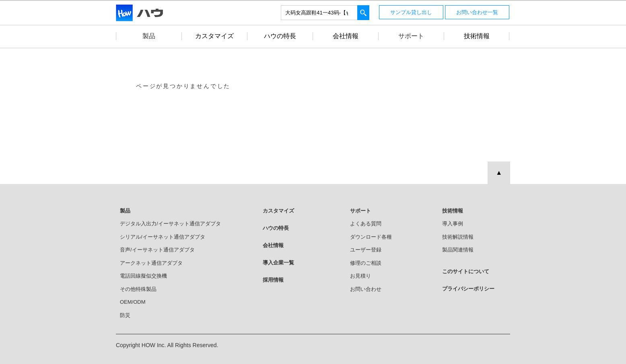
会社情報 (273, 245)
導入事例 (453, 224)
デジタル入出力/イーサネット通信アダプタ (170, 224)
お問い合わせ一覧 (477, 12)
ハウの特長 (276, 228)
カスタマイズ (278, 211)
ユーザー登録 (366, 250)
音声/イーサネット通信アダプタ (157, 250)
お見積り (360, 276)
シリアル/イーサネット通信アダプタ (163, 237)
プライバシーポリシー (468, 289)
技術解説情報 (458, 237)
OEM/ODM (133, 302)
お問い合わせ (366, 289)
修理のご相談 (366, 263)
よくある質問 (366, 224)
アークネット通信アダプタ (151, 263)
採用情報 (273, 280)
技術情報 (453, 211)
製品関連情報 (458, 250)
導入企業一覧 (278, 263)
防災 (125, 315)
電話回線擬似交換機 (143, 276)
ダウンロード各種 (371, 237)
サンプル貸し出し (411, 12)
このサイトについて (466, 271)
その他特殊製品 (138, 289)
